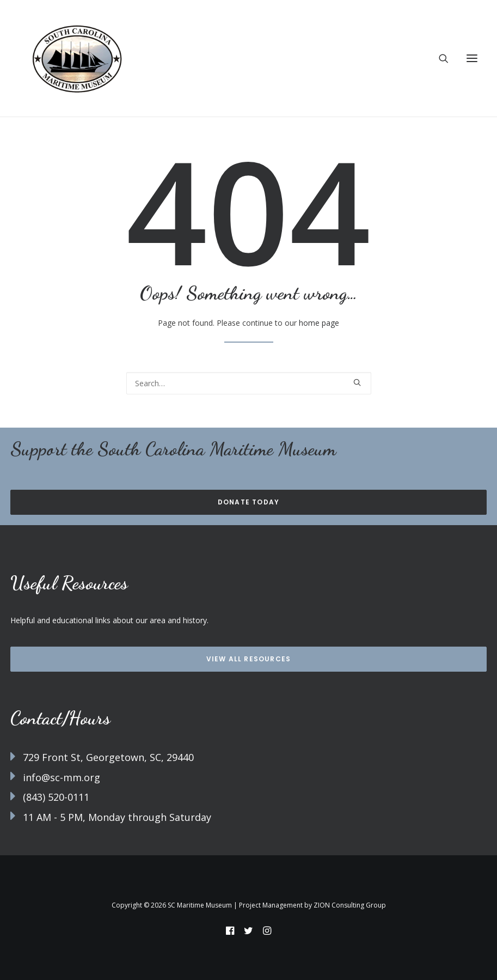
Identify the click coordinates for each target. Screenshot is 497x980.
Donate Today (249, 502)
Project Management (271, 905)
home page (319, 323)
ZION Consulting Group (350, 905)
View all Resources (249, 659)
